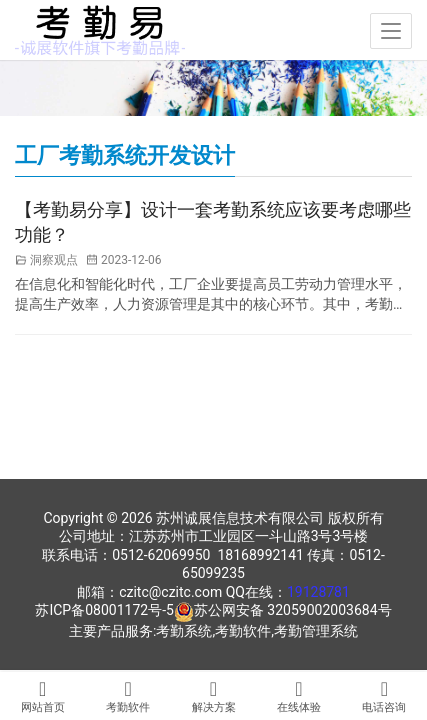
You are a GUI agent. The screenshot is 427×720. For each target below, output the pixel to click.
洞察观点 (54, 260)
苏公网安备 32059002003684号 (293, 610)
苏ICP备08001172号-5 (104, 610)
